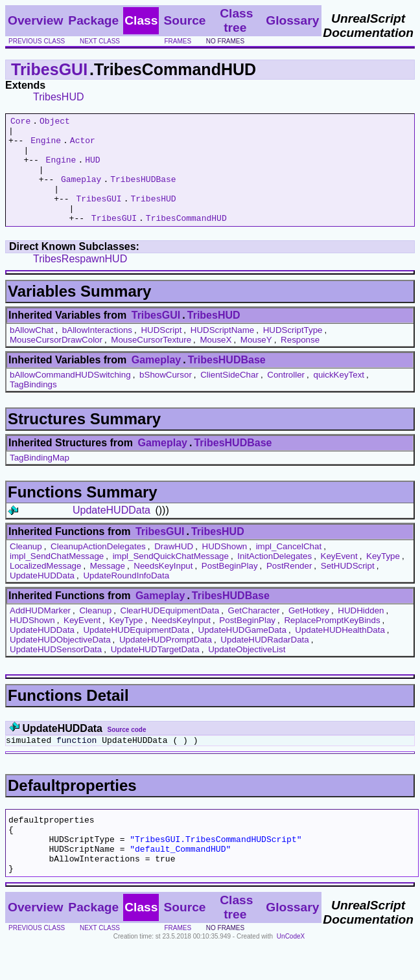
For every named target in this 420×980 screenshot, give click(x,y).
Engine (46, 146)
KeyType (383, 577)
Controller (286, 396)
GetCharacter (254, 632)
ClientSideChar (229, 396)
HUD (92, 169)
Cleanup (26, 568)
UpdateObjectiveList (247, 671)
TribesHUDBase (143, 192)
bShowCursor (166, 396)
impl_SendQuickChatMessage (171, 577)
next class (100, 41)
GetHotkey (309, 632)
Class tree (236, 20)
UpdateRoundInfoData (126, 597)
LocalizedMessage (45, 587)
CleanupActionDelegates (98, 568)
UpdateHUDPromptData (166, 661)
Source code (126, 751)
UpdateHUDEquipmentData (136, 651)
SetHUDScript (348, 587)
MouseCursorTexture (151, 361)
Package (93, 20)
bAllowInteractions (97, 351)
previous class (37, 41)
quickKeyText (339, 396)
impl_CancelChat (289, 568)
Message (108, 587)
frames (178, 41)
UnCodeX (291, 971)
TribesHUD (59, 97)
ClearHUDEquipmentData (170, 632)
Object (55, 122)
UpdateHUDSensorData (56, 671)
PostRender (289, 587)
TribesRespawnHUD (80, 280)
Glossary (292, 20)
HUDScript (161, 351)
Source (184, 20)
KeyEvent (339, 577)
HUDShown (225, 568)
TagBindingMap (40, 479)
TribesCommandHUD (186, 239)
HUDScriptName (223, 351)
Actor (83, 146)
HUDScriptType (293, 351)
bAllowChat (31, 351)
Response (300, 361)
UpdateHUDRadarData (264, 661)
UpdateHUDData (111, 531)
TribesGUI (49, 69)
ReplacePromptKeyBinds (332, 642)
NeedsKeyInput (163, 587)
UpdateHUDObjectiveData (60, 661)
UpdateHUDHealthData (340, 651)
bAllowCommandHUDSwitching (70, 396)
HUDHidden (361, 632)
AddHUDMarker (40, 632)
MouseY (256, 361)
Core (20, 122)
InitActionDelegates (274, 577)
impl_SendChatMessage (57, 577)
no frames (225, 41)
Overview (35, 20)
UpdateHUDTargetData (155, 671)
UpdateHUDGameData (242, 651)
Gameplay (81, 192)
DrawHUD (174, 568)
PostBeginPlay (230, 587)
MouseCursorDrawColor (56, 361)
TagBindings (33, 406)
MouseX (216, 361)
